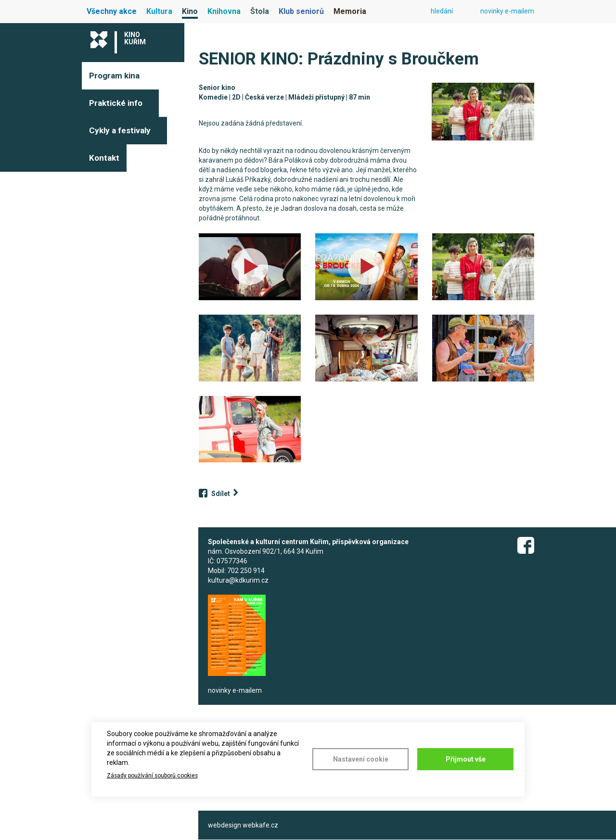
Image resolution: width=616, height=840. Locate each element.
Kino (190, 11)
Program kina (114, 76)
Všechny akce (112, 11)
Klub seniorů (301, 11)
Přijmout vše (466, 759)
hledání (442, 11)
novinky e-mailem (507, 11)
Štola (260, 11)
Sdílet (221, 494)
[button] (483, 112)
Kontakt (104, 158)
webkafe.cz (260, 825)
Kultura (159, 11)
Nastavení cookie (361, 759)
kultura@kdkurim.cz (238, 580)
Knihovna (224, 11)
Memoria (350, 11)
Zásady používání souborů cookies (152, 776)
